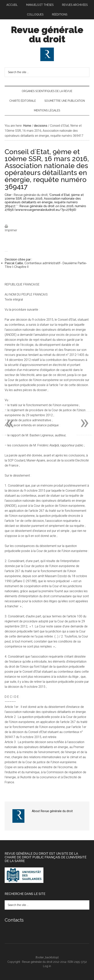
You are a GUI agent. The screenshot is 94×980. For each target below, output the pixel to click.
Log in (47, 966)
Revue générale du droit (47, 34)
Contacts (14, 920)
